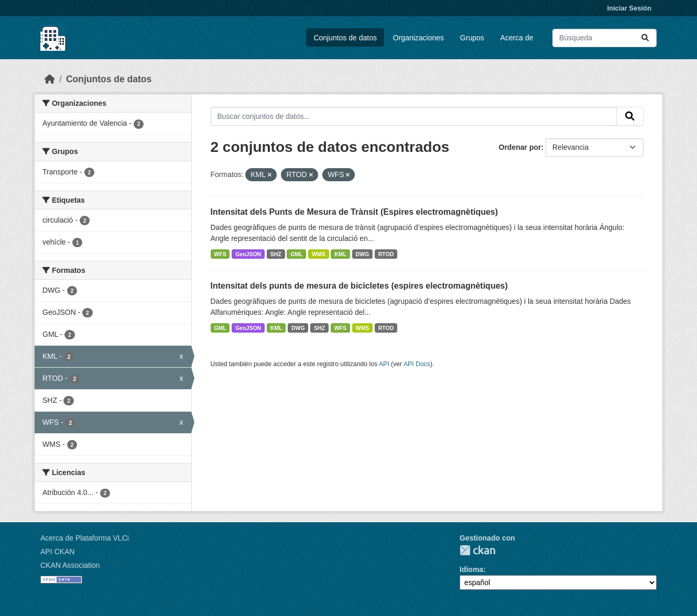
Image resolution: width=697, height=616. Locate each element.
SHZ (276, 254)
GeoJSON (248, 254)
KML (340, 254)
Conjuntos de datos (345, 38)
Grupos (472, 38)
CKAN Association (70, 565)
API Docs (417, 364)
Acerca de (517, 38)
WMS (319, 254)
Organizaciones (418, 38)
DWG (363, 254)
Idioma (471, 569)
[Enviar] (645, 38)
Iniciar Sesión (629, 8)
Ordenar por (520, 147)
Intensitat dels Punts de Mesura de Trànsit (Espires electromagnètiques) (355, 212)
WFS (220, 254)
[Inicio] (50, 79)
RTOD (386, 254)
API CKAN (57, 552)
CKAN (477, 550)
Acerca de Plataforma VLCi (85, 538)
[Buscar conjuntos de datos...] (605, 38)
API (384, 364)
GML (296, 254)
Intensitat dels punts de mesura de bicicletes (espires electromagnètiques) (359, 286)
